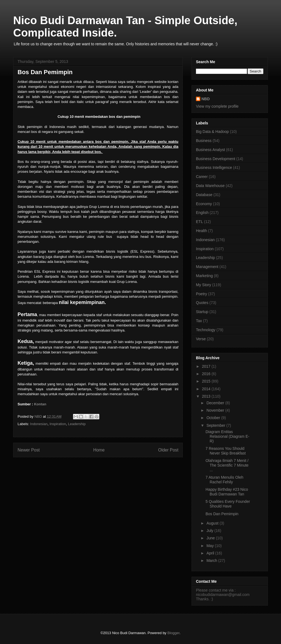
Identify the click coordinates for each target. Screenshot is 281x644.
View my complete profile (217, 106)
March (212, 561)
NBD (206, 99)
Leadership (77, 424)
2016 (207, 374)
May (210, 546)
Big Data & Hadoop (212, 132)
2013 (207, 396)
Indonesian (39, 424)
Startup (202, 312)
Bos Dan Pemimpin (222, 514)
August (213, 523)
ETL (199, 222)
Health (201, 231)
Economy (204, 204)
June (211, 538)
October (214, 418)
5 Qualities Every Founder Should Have (228, 504)
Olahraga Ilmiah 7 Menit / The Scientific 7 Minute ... (227, 465)
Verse (201, 339)
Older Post (168, 450)
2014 (207, 389)
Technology (206, 330)
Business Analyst (210, 150)
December (216, 403)
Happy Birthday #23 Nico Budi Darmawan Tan (227, 492)
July (210, 531)
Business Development (216, 159)
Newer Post (29, 450)
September (216, 425)
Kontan (40, 404)
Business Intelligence (214, 168)
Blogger (173, 633)
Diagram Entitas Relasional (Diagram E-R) (227, 436)
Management (207, 267)
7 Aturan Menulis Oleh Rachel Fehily (224, 480)
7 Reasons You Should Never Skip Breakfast (226, 451)
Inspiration (58, 424)
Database (204, 195)
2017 (207, 366)
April (211, 553)
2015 (207, 381)
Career (202, 177)
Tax (199, 321)
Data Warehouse (210, 186)
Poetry (201, 294)
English (202, 213)
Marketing (204, 276)
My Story (203, 285)
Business (204, 141)
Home (99, 450)
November (216, 410)
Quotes (202, 303)
